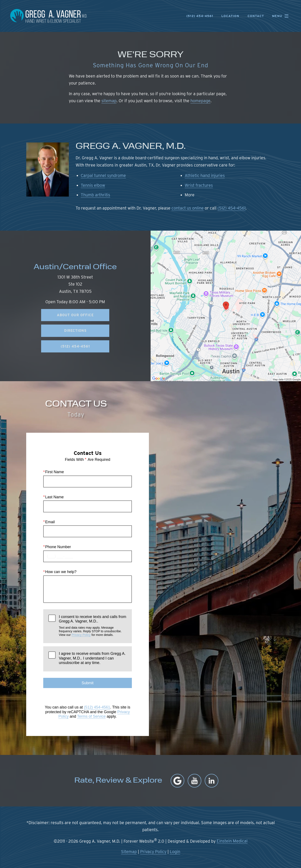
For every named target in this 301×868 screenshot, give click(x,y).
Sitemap (129, 852)
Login (175, 852)
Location (230, 16)
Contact (256, 16)
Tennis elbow (93, 185)
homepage (200, 101)
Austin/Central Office (75, 267)
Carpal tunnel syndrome (103, 175)
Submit (87, 683)
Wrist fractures (199, 185)
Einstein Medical (232, 841)
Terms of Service (91, 717)
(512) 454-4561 (232, 208)
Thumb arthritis (95, 195)
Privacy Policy (81, 635)
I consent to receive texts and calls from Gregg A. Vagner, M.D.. (93, 626)
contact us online (188, 208)
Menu (281, 16)
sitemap (109, 101)
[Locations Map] (226, 306)
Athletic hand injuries (205, 175)
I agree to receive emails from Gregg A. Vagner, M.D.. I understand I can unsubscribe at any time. (92, 658)
